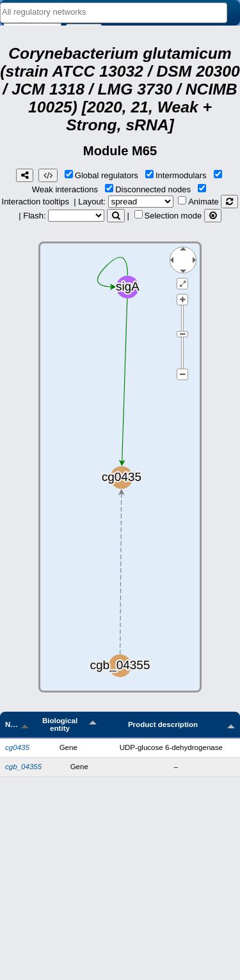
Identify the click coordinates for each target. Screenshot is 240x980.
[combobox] (114, 13)
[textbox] (114, 12)
